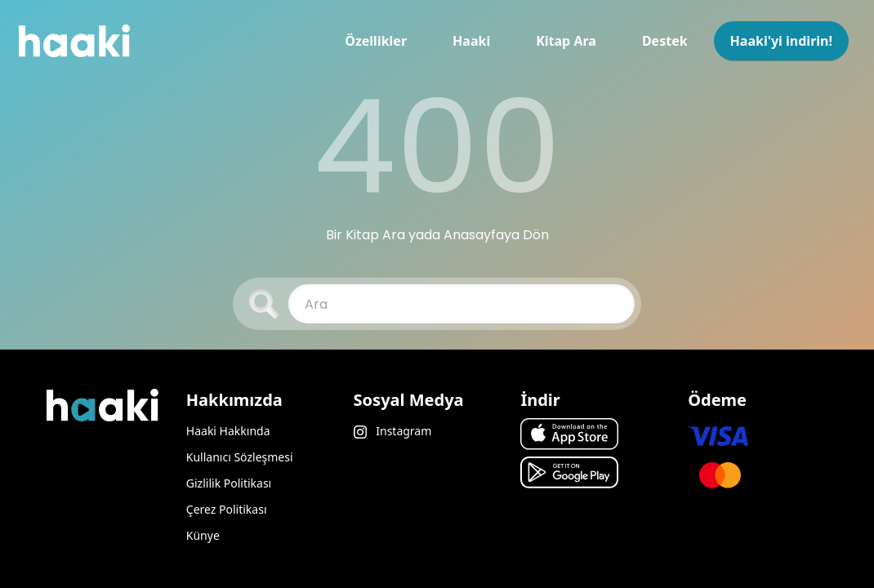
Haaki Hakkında (228, 431)
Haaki (471, 41)
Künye (203, 535)
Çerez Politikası (227, 509)
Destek (665, 41)
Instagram (393, 431)
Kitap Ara (566, 41)
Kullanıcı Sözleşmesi (240, 457)
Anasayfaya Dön (496, 235)
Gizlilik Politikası (229, 483)
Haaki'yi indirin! (781, 41)
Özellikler (376, 41)
